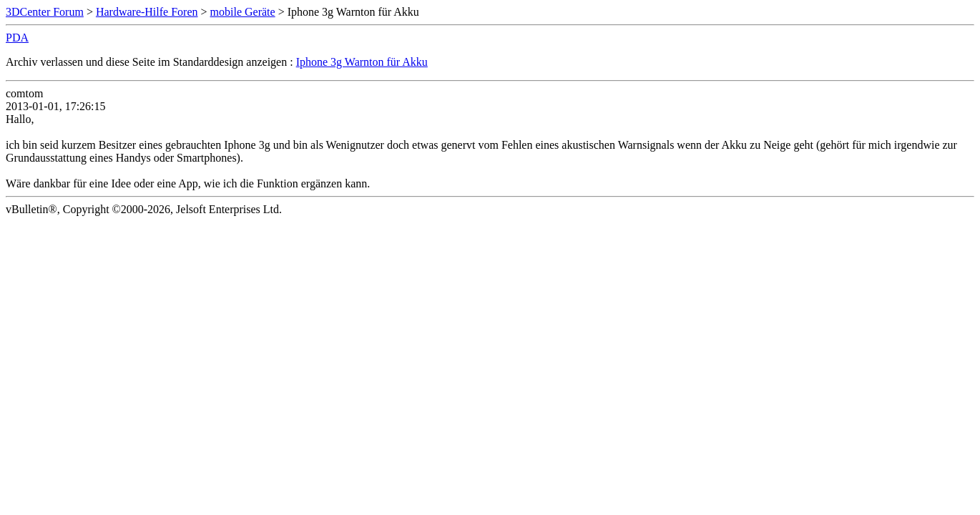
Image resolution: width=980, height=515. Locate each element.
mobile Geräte (243, 12)
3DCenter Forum (45, 12)
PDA (17, 38)
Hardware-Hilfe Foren (147, 12)
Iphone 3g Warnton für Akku (362, 62)
